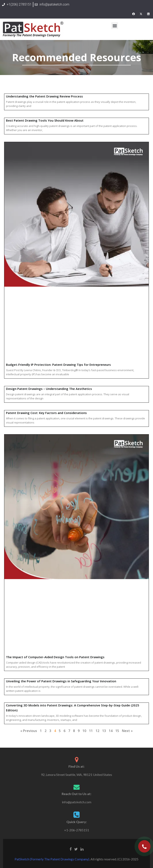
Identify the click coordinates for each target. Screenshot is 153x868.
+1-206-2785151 (77, 830)
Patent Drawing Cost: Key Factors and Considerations (46, 413)
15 (117, 731)
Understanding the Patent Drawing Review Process (44, 96)
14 (111, 731)
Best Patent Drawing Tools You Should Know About (45, 120)
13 (104, 731)
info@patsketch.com (77, 802)
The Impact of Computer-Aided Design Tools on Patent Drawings (55, 657)
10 (84, 731)
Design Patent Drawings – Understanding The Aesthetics (49, 389)
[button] (115, 26)
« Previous (29, 731)
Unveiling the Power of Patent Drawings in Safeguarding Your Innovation (61, 681)
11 (91, 731)
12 (97, 731)
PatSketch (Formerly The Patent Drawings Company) (52, 859)
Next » (127, 731)
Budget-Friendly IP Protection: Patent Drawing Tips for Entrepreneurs (58, 365)
